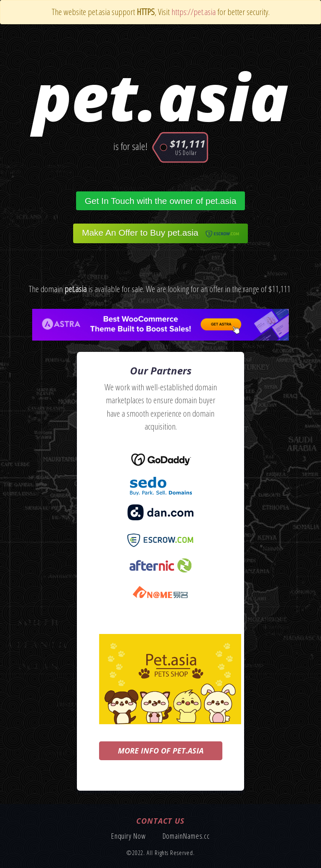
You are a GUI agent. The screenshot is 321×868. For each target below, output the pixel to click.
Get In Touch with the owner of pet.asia (161, 201)
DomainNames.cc (186, 836)
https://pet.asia (194, 12)
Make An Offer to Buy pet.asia (160, 233)
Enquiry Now (129, 836)
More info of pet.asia (161, 751)
